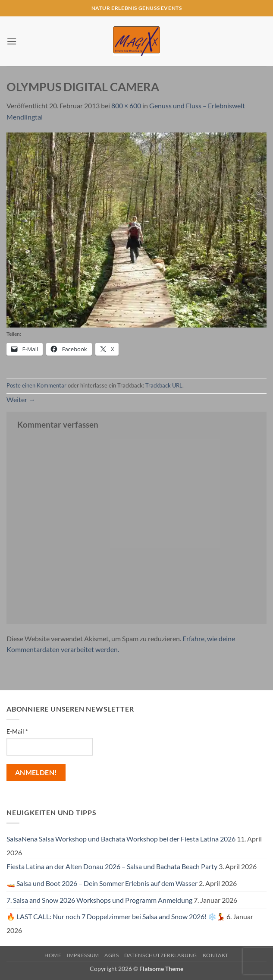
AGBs (111, 955)
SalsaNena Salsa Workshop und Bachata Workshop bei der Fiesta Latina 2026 (121, 839)
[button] (12, 41)
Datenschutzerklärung (161, 955)
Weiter (21, 399)
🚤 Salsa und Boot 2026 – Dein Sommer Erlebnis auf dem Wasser (102, 883)
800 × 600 (126, 106)
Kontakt (216, 955)
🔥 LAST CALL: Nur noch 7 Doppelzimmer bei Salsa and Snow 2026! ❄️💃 (116, 916)
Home (53, 955)
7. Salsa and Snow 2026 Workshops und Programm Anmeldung (99, 900)
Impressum (83, 955)
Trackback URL (164, 385)
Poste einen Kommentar (36, 385)
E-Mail (17, 731)
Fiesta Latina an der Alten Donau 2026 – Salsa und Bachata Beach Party (112, 866)
